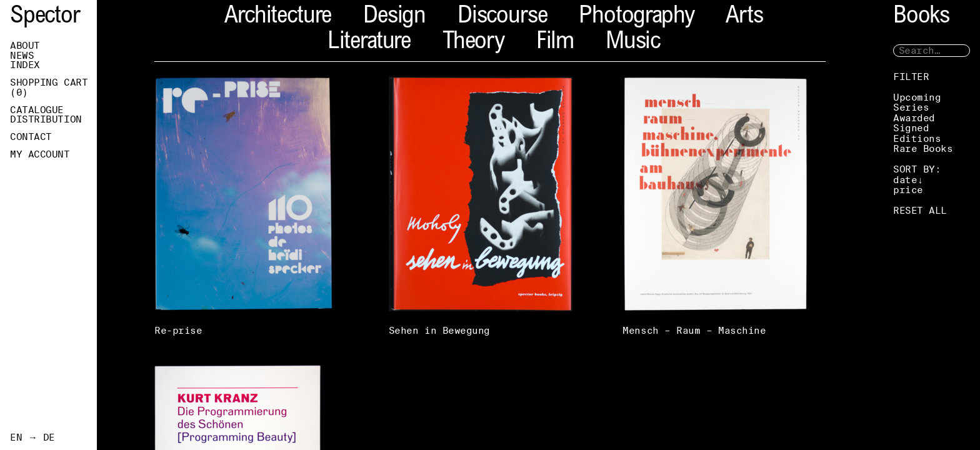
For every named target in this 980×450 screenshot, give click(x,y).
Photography (636, 17)
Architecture (278, 17)
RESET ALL (920, 210)
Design (394, 17)
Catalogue (37, 110)
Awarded (914, 118)
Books (921, 17)
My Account (40, 154)
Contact (31, 137)
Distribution (46, 119)
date (905, 180)
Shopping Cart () (49, 87)
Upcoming (917, 97)
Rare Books (923, 148)
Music (633, 43)
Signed (911, 128)
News (22, 56)
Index (25, 65)
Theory (473, 43)
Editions (917, 138)
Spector (45, 17)
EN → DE (32, 437)
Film (555, 43)
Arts (744, 17)
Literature (369, 43)
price (908, 190)
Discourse (502, 17)
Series (911, 107)
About (25, 46)
